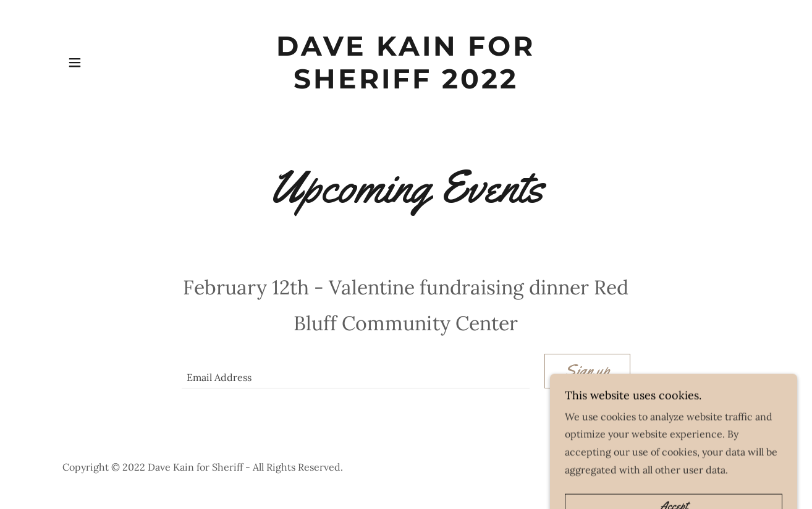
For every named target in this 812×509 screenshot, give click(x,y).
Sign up (587, 371)
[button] (75, 62)
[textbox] (355, 371)
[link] (406, 85)
